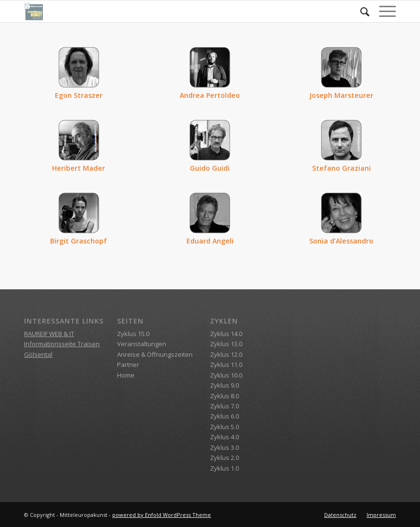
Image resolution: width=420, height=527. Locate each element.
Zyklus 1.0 (224, 468)
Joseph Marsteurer (341, 95)
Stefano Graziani (341, 168)
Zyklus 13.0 (226, 344)
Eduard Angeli (210, 241)
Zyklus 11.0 (226, 365)
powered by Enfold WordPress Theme (162, 515)
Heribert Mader (79, 168)
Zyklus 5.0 (224, 427)
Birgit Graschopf (79, 241)
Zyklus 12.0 (226, 354)
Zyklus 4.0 (224, 437)
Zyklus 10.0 (226, 375)
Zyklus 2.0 (224, 458)
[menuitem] (360, 11)
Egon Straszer (79, 95)
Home (126, 375)
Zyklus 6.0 (224, 416)
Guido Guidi (210, 168)
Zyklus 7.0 (224, 406)
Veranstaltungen (142, 344)
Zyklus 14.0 (226, 334)
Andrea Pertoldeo (210, 95)
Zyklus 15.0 (133, 334)
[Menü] (383, 11)
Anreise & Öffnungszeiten (155, 354)
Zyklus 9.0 (224, 385)
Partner (128, 365)
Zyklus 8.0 (224, 396)
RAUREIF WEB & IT (49, 334)
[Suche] (360, 11)
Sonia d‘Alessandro (341, 241)
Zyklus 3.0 (224, 447)
